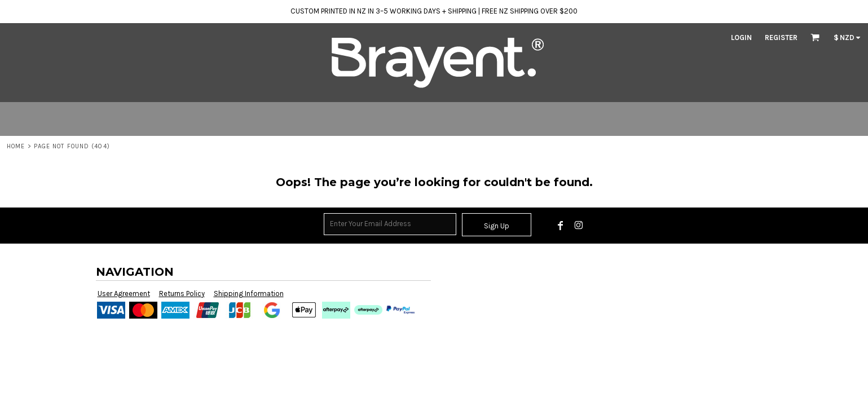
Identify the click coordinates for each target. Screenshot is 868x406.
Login (741, 37)
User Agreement (124, 294)
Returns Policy (182, 294)
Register (781, 37)
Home (16, 146)
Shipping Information (249, 294)
